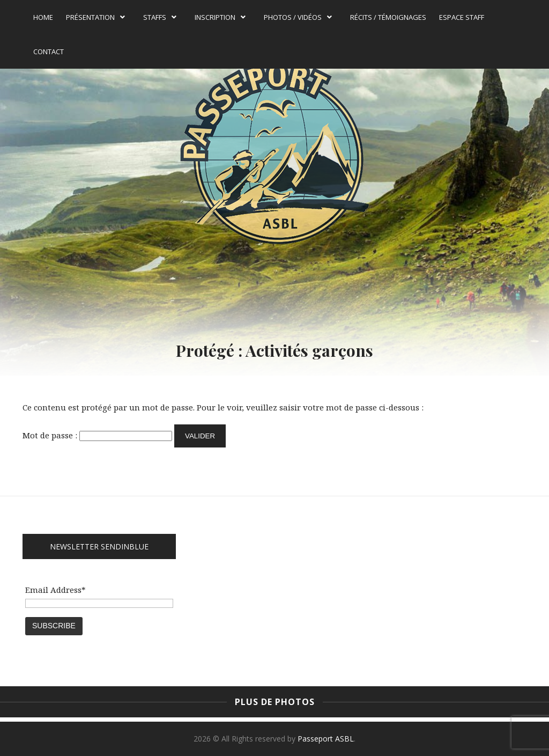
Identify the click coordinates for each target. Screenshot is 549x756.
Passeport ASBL (326, 739)
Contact (49, 52)
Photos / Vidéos (298, 17)
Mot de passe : (97, 435)
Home (43, 17)
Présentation (95, 17)
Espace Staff (462, 17)
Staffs (160, 17)
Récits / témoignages (388, 17)
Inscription (220, 17)
